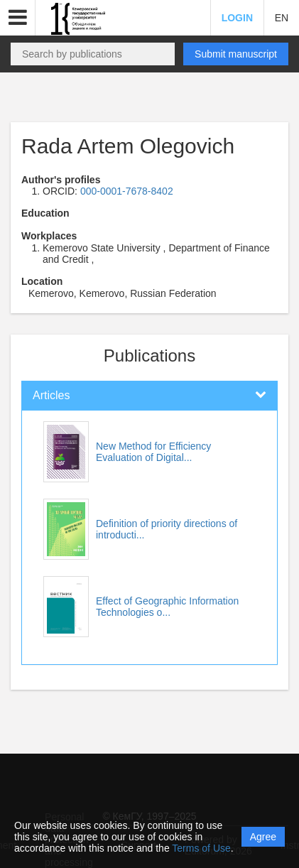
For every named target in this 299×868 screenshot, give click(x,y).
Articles (51, 395)
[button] (18, 18)
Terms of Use (201, 848)
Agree (263, 837)
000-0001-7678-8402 (127, 191)
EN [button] (282, 18)
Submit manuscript (236, 54)
